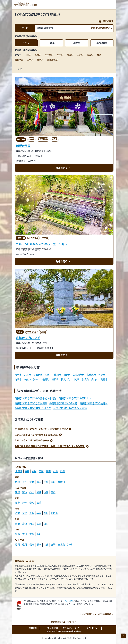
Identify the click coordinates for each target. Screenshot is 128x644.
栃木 (25, 482)
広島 (39, 524)
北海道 (19, 471)
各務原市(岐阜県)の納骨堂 (94, 403)
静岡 (25, 503)
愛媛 (32, 534)
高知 (39, 534)
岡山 (32, 524)
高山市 (95, 380)
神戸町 (55, 380)
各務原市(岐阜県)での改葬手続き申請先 (36, 398)
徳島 (18, 534)
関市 (47, 375)
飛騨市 (104, 380)
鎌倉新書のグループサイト (63, 622)
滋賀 (18, 513)
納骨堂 (77, 43)
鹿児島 (61, 545)
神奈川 (61, 482)
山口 (46, 524)
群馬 (32, 482)
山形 (56, 471)
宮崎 (53, 545)
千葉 (46, 482)
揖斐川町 (66, 380)
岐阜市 (18, 375)
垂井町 (46, 380)
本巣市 (27, 380)
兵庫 (39, 513)
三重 (39, 503)
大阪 (32, 513)
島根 (25, 524)
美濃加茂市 (79, 375)
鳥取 (18, 524)
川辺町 (76, 380)
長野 (53, 492)
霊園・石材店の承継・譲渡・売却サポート (64, 631)
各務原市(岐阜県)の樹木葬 (63, 403)
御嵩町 (86, 380)
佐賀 (25, 545)
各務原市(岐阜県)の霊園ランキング (33, 408)
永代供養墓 (102, 43)
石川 (32, 492)
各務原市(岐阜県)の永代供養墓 (31, 403)
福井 (39, 492)
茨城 (18, 482)
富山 (25, 492)
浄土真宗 (49, 55)
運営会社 (33, 628)
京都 (25, 513)
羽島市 (67, 375)
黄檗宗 (40, 60)
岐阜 (18, 503)
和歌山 (54, 513)
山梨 (46, 492)
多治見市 (38, 375)
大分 (46, 545)
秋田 (48, 471)
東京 (53, 482)
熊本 (39, 545)
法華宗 (30, 60)
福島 (63, 471)
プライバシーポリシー (72, 628)
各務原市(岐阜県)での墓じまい (75, 398)
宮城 (41, 471)
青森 (27, 471)
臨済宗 (90, 55)
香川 (25, 534)
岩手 (34, 471)
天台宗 (80, 55)
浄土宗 (60, 55)
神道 (99, 55)
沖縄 (70, 545)
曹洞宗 (70, 55)
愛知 (32, 503)
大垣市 (27, 375)
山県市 (18, 380)
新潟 (18, 492)
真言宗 (38, 55)
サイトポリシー (93, 628)
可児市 (102, 375)
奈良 (46, 513)
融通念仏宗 (52, 60)
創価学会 (19, 60)
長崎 (32, 545)
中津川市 (57, 375)
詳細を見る (63, 168)
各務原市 (91, 375)
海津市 (37, 380)
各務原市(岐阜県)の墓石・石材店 (70, 408)
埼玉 (39, 482)
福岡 (18, 545)
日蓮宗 (28, 55)
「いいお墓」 (69, 601)
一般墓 (51, 43)
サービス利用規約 (50, 628)
